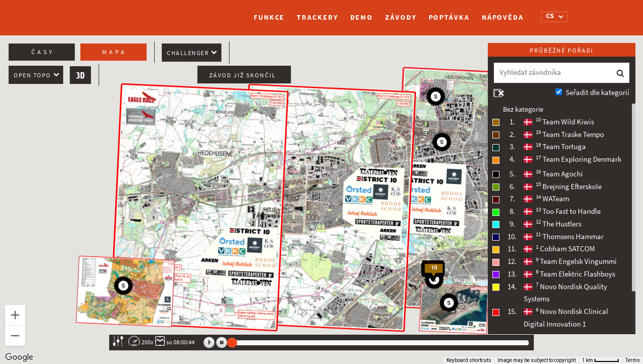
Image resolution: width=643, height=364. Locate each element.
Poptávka (449, 17)
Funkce (269, 17)
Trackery (317, 17)
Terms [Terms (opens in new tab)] (633, 360)
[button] (443, 144)
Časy (43, 52)
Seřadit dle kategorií (598, 93)
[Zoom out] (15, 336)
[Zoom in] (15, 315)
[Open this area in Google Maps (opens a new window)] (19, 357)
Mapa (114, 52)
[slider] (232, 343)
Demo (362, 17)
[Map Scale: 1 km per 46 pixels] (601, 360)
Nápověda (503, 17)
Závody (401, 17)
